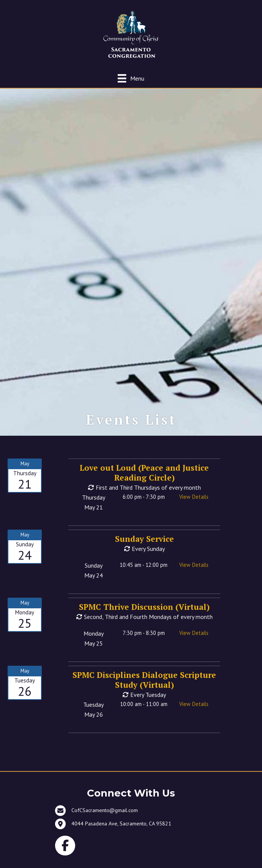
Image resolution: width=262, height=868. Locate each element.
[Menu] (131, 78)
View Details (194, 497)
